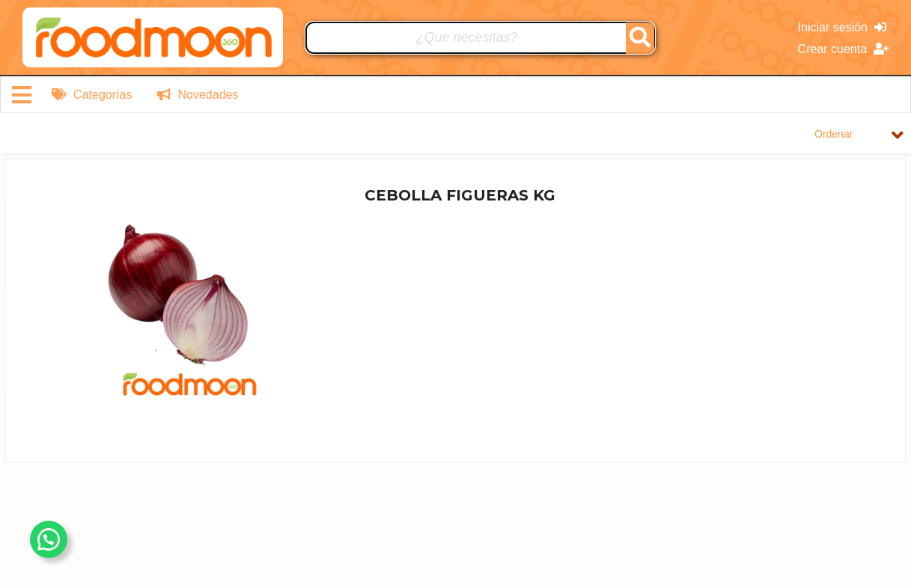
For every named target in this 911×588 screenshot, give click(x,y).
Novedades (198, 95)
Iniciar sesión (842, 27)
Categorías (92, 95)
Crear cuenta (843, 49)
